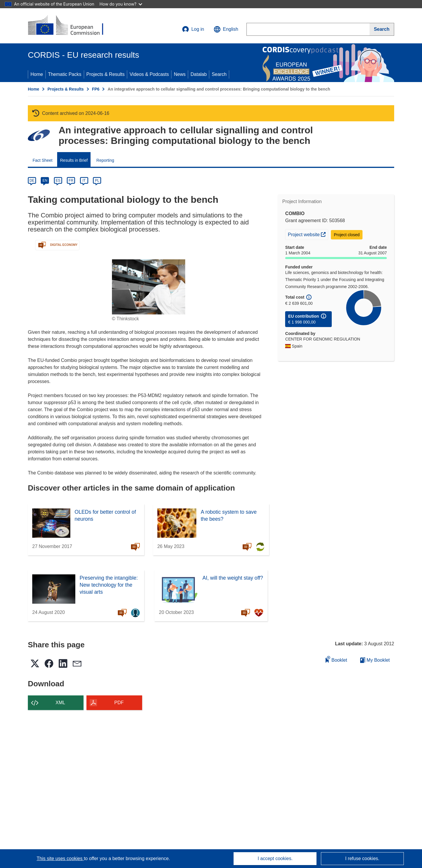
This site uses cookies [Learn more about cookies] (60, 858)
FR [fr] (71, 181)
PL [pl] (97, 181)
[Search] (382, 29)
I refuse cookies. (362, 858)
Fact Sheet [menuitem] (42, 160)
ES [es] (58, 181)
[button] (226, 29)
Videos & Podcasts (149, 74)
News (180, 74)
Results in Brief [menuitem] (74, 160)
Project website (308, 234)
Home (37, 74)
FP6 (96, 89)
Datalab (199, 74)
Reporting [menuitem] (105, 160)
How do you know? (121, 4)
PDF (119, 703)
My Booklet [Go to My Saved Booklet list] (375, 660)
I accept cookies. (275, 858)
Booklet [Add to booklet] (336, 659)
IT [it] (84, 181)
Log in (193, 29)
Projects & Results (106, 74)
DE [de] (32, 181)
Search (219, 74)
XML (61, 703)
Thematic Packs (65, 74)
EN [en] (45, 181)
